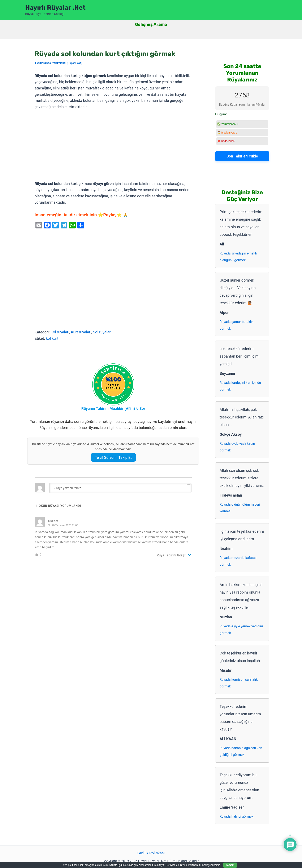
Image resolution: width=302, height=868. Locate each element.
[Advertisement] (113, 146)
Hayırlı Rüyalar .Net (55, 8)
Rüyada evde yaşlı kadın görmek (237, 447)
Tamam (230, 865)
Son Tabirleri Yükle (242, 156)
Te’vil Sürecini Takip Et (113, 457)
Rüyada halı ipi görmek (236, 816)
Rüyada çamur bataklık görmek (237, 325)
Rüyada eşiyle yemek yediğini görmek (241, 630)
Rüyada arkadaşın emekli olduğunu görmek (238, 257)
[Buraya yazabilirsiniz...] (120, 488)
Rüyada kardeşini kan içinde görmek (240, 386)
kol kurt (52, 338)
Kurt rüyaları (81, 332)
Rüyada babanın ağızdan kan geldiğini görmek (241, 751)
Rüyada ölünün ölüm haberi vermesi (240, 508)
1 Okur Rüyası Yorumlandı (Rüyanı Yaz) (58, 63)
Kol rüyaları (60, 332)
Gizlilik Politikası (151, 853)
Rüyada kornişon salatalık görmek (239, 683)
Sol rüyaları (102, 332)
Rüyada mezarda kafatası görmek (238, 561)
